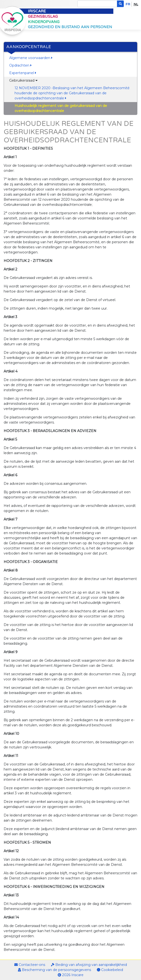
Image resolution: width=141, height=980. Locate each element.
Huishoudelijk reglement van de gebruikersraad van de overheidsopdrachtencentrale (61, 108)
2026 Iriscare (71, 975)
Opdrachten (20, 65)
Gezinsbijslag (43, 17)
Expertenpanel (23, 73)
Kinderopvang (44, 22)
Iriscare (37, 11)
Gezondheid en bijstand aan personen (70, 27)
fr (128, 4)
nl (136, 4)
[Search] (97, 4)
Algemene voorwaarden (31, 58)
